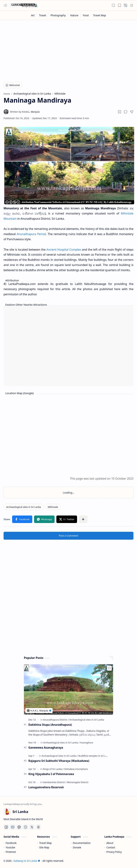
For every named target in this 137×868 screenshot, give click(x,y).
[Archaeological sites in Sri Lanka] (24, 507)
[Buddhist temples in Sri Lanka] (95, 756)
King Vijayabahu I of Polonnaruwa (51, 774)
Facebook (11, 843)
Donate (77, 847)
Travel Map (45, 843)
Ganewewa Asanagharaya (46, 748)
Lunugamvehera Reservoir (46, 787)
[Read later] (120, 112)
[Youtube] (13, 827)
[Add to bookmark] (109, 668)
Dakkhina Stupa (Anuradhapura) (50, 725)
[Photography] (58, 15)
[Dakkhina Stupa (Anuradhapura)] (68, 689)
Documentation (82, 843)
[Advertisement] (68, 49)
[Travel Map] (100, 15)
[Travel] (43, 15)
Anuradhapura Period (31, 234)
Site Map (44, 847)
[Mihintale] (53, 507)
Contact (111, 847)
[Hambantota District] (55, 782)
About (110, 843)
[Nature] (74, 15)
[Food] (86, 15)
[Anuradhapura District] (56, 720)
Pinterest (11, 852)
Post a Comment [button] (69, 536)
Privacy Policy (114, 852)
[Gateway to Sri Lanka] (23, 5)
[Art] (33, 15)
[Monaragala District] (78, 782)
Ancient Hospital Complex (64, 250)
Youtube (10, 847)
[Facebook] (6, 827)
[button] (5, 5)
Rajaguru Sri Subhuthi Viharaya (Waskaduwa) (59, 761)
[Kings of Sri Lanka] (53, 769)
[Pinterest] (19, 827)
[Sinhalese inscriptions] (76, 769)
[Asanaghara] (87, 743)
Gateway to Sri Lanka (27, 861)
